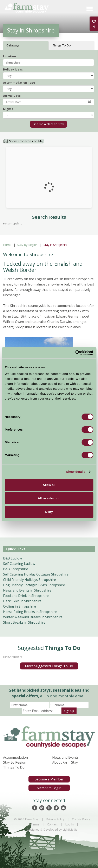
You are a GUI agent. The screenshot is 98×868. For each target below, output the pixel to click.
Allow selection (49, 498)
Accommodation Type (19, 83)
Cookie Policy (81, 819)
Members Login (49, 788)
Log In (69, 824)
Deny (49, 512)
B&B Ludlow (12, 558)
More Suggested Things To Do (49, 666)
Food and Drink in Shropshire (26, 596)
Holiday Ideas (13, 69)
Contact (52, 824)
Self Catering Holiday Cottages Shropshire (36, 574)
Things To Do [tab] (62, 45)
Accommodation (15, 757)
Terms (35, 824)
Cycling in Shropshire (19, 606)
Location (9, 56)
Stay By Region (27, 245)
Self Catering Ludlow (19, 564)
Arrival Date (12, 96)
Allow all (49, 485)
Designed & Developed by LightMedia (52, 829)
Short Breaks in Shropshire (24, 622)
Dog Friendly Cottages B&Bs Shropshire (34, 585)
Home (7, 245)
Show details (76, 472)
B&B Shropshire (16, 569)
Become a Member (49, 779)
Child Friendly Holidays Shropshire (30, 580)
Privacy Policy (55, 819)
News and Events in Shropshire (27, 590)
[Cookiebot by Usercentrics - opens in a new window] (75, 353)
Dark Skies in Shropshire (22, 601)
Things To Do (14, 767)
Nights (8, 109)
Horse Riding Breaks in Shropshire (30, 612)
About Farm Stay (65, 762)
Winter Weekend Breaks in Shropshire (33, 617)
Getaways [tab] (13, 45)
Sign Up (69, 711)
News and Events (65, 757)
